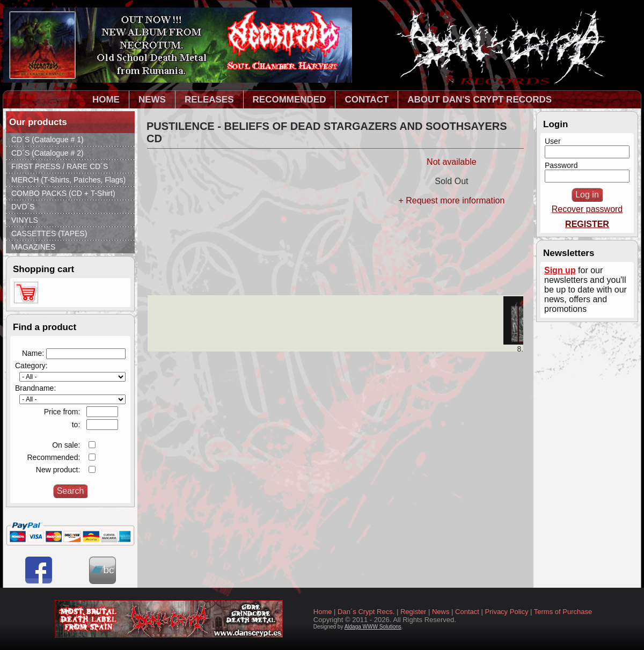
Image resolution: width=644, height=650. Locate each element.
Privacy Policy (507, 612)
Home (323, 612)
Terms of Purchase (563, 612)
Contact (467, 612)
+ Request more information (451, 200)
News (441, 612)
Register (413, 612)
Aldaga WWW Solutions (373, 627)
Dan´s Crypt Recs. (366, 612)
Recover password (587, 209)
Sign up (560, 270)
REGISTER (587, 224)
